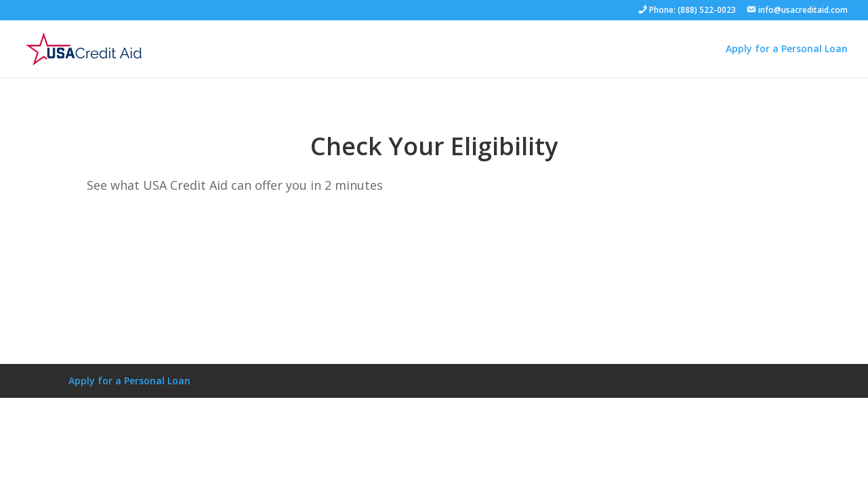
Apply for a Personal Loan (787, 48)
